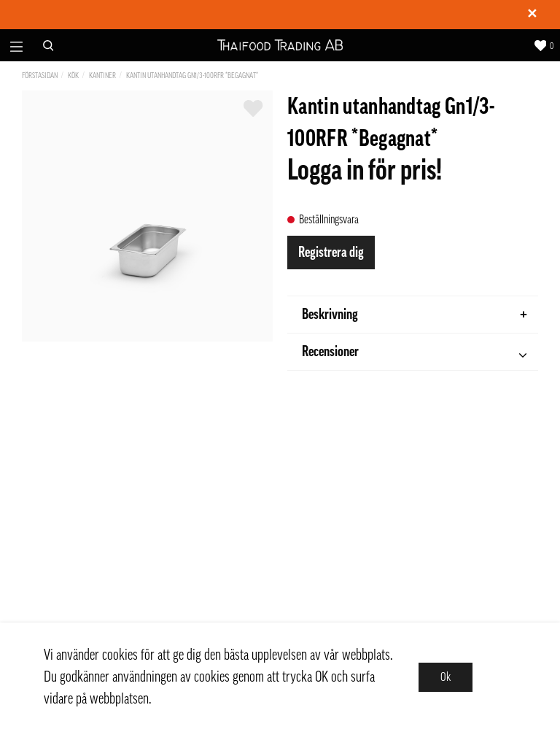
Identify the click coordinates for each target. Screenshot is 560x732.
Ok (446, 677)
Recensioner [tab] (414, 354)
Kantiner (102, 76)
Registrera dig (331, 253)
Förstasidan (40, 76)
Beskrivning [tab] (415, 315)
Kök (73, 76)
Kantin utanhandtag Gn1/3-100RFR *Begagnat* (192, 76)
